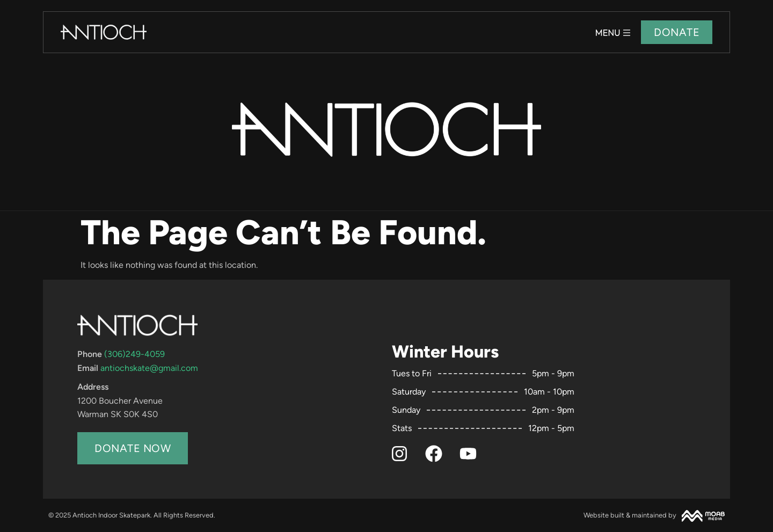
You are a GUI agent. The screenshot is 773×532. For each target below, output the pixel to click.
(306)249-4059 (134, 354)
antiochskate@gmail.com (149, 368)
